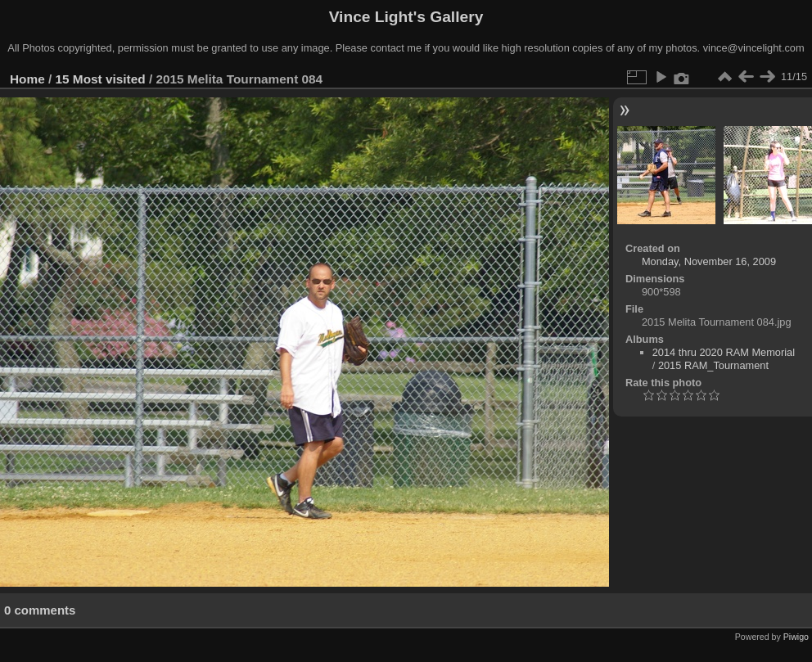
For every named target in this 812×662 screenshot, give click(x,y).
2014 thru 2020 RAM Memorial (724, 352)
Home (27, 79)
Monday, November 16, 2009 (709, 261)
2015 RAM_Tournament (713, 365)
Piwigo (796, 637)
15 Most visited (101, 79)
